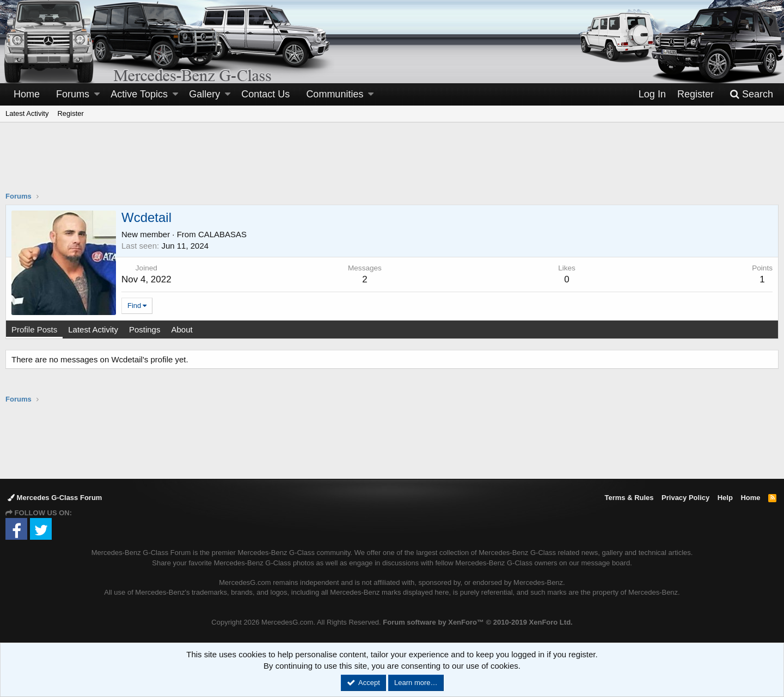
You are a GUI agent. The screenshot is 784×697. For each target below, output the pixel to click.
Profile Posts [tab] (34, 329)
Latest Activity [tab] (93, 329)
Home (27, 94)
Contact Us (265, 94)
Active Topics (139, 94)
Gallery (204, 94)
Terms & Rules (629, 498)
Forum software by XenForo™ (477, 622)
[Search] (751, 94)
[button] (97, 94)
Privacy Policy (685, 498)
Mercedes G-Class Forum (55, 498)
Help (725, 498)
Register (70, 113)
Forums (73, 94)
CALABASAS (222, 234)
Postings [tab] (145, 329)
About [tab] (182, 329)
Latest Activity (27, 113)
